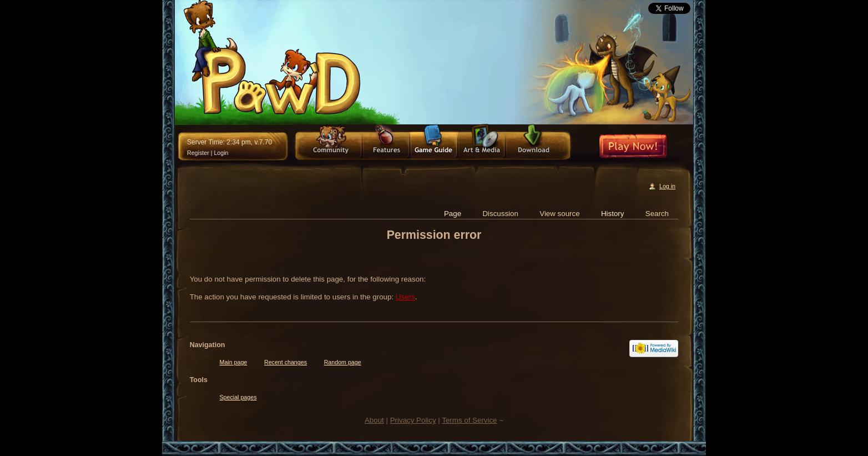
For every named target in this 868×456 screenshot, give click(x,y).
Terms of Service (469, 420)
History (612, 214)
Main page (234, 362)
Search (657, 214)
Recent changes (286, 362)
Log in (667, 186)
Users (405, 297)
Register (198, 153)
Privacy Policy (413, 420)
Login (221, 153)
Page (453, 214)
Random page (343, 362)
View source (559, 214)
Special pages (238, 397)
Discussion (500, 214)
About (374, 420)
